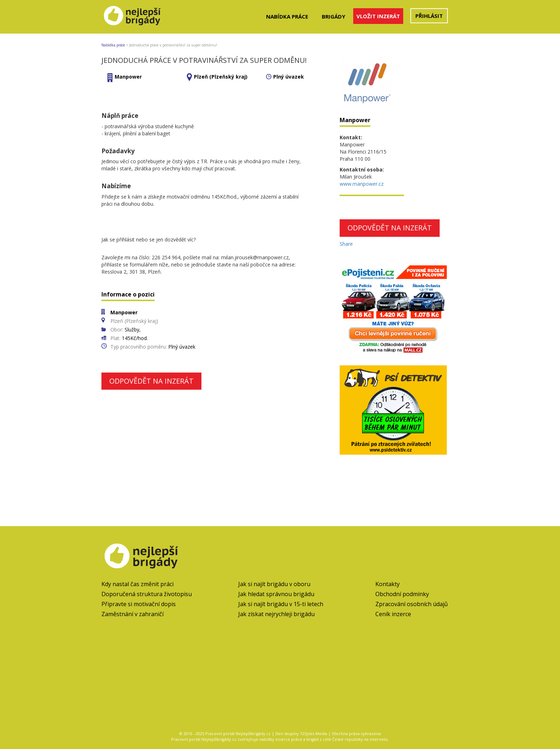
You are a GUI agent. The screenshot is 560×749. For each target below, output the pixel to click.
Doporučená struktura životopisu (147, 594)
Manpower (128, 77)
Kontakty (387, 584)
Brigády (334, 16)
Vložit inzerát (378, 16)
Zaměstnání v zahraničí (132, 614)
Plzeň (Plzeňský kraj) (221, 77)
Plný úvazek (289, 77)
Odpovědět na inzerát (151, 381)
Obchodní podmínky (402, 594)
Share (346, 244)
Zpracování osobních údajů (412, 604)
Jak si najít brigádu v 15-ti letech (281, 604)
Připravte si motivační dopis (139, 604)
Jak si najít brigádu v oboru (274, 584)
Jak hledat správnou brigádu (276, 594)
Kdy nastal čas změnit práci (137, 584)
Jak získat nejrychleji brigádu (276, 614)
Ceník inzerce (393, 614)
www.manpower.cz (362, 184)
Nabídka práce (287, 16)
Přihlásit (429, 16)
